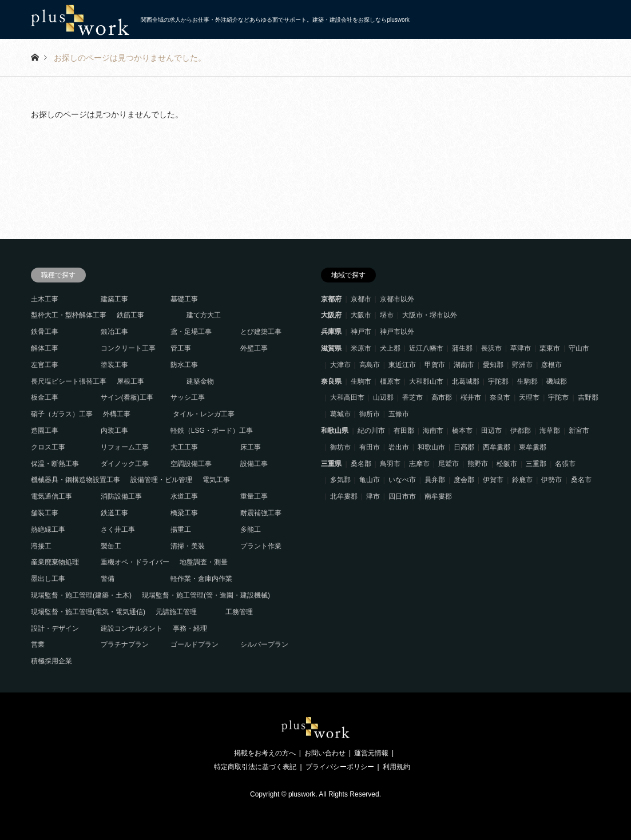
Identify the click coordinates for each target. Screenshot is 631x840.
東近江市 (402, 365)
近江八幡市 (426, 348)
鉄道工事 (114, 513)
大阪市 (361, 315)
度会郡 (464, 480)
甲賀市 (435, 365)
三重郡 (536, 464)
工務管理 (239, 612)
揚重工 (181, 530)
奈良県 (331, 381)
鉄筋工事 (130, 315)
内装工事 (114, 431)
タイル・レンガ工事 (204, 414)
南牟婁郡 (438, 496)
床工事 (251, 447)
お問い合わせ (325, 753)
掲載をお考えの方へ (265, 753)
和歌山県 (335, 431)
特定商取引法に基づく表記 (255, 767)
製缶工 (111, 546)
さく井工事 (118, 530)
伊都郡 (521, 431)
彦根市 (551, 365)
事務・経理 (190, 628)
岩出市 (399, 447)
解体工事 (45, 348)
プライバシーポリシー (340, 767)
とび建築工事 (261, 332)
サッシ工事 (188, 397)
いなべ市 (402, 480)
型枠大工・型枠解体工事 (69, 315)
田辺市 (491, 431)
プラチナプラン (125, 644)
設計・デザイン (55, 628)
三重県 (331, 464)
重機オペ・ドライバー (135, 562)
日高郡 (464, 447)
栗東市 (550, 348)
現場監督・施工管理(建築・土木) (81, 595)
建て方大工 (204, 315)
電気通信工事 (51, 496)
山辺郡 (383, 397)
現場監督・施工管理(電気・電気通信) (88, 612)
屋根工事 (130, 381)
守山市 (579, 348)
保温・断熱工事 (55, 464)
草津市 (521, 348)
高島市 (370, 365)
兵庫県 (331, 332)
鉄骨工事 (45, 332)
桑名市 (581, 480)
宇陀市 (558, 397)
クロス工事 (48, 447)
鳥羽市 (390, 464)
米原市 (361, 348)
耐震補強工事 (261, 513)
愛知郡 (493, 365)
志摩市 (419, 464)
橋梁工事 (184, 513)
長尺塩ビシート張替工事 (69, 381)
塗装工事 (114, 365)
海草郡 (550, 431)
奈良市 (500, 397)
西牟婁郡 (497, 447)
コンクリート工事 (128, 348)
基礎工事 (184, 299)
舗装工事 (45, 513)
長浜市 (491, 348)
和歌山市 (431, 447)
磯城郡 (557, 381)
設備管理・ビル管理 (161, 480)
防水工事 (184, 365)
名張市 (565, 464)
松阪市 (507, 464)
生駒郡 (527, 381)
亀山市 (370, 480)
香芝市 (412, 397)
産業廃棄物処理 (55, 562)
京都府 (331, 299)
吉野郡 (588, 397)
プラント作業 (261, 546)
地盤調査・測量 (204, 562)
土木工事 (45, 299)
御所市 (370, 414)
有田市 (370, 447)
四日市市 (402, 496)
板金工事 (45, 397)
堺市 (387, 315)
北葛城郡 (466, 381)
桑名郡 (361, 464)
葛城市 (340, 414)
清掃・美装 (188, 546)
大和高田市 (347, 397)
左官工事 (45, 365)
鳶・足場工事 (191, 332)
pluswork (302, 794)
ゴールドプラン (195, 644)
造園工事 (45, 431)
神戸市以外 (397, 332)
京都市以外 (397, 299)
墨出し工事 (48, 579)
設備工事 (254, 464)
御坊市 (340, 447)
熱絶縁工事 (48, 530)
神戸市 (361, 332)
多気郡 (340, 480)
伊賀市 (493, 480)
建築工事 (114, 299)
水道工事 (184, 496)
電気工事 (216, 480)
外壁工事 (254, 348)
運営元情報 (371, 753)
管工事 (181, 348)
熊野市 (478, 464)
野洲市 (522, 365)
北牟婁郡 (344, 496)
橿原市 (390, 381)
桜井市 (471, 397)
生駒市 (361, 381)
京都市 (361, 299)
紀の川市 (371, 431)
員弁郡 (435, 480)
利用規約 (396, 767)
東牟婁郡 (533, 447)
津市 (373, 496)
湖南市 (464, 365)
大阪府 (331, 315)
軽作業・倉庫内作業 (201, 579)
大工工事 (184, 447)
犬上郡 (390, 348)
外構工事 (117, 414)
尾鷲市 (449, 464)
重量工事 (254, 496)
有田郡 (404, 431)
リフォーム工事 (125, 447)
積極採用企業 (51, 661)
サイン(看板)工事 (127, 397)
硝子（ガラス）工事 (62, 414)
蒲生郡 (462, 348)
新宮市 (579, 431)
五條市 (399, 414)
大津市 (340, 365)
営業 (38, 644)
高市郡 (442, 397)
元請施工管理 (176, 612)
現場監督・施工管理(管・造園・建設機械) (206, 595)
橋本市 (462, 431)
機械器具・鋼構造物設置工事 (76, 480)
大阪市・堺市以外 (430, 315)
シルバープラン (264, 644)
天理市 (529, 397)
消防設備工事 (121, 496)
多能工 (251, 530)
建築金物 (200, 381)
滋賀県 (331, 348)
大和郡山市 (426, 381)
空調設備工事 (191, 464)
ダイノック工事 (125, 464)
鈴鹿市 (522, 480)
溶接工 (41, 546)
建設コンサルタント (132, 628)
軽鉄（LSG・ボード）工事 (212, 431)
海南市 (433, 431)
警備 (108, 579)
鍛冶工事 (114, 332)
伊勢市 (551, 480)
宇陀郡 (498, 381)
